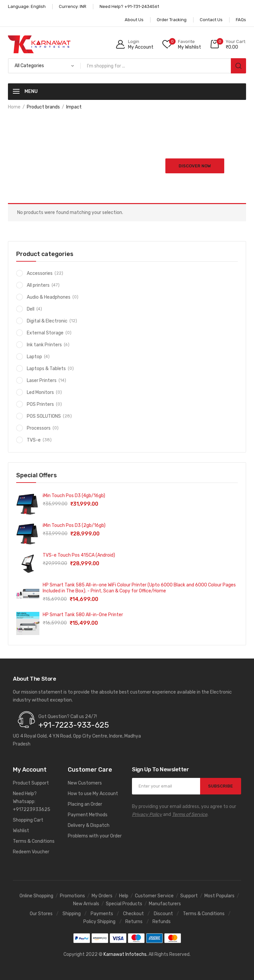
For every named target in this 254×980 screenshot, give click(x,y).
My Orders (102, 896)
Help (124, 896)
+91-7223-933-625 (74, 725)
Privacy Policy (147, 814)
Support (189, 896)
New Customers (85, 783)
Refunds (162, 922)
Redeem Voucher (31, 852)
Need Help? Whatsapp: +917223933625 (32, 802)
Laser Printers (42, 381)
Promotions (72, 896)
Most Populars (219, 896)
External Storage (45, 333)
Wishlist (21, 831)
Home (14, 107)
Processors (39, 428)
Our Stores (41, 914)
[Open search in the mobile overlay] (127, 66)
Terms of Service (190, 814)
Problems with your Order (95, 836)
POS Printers (40, 404)
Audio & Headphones (49, 297)
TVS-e (34, 440)
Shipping (72, 914)
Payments (102, 914)
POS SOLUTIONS (44, 416)
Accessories (40, 273)
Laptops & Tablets (46, 369)
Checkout (133, 914)
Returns (134, 922)
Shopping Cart (28, 820)
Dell (31, 309)
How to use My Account (93, 794)
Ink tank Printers (44, 345)
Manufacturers (165, 904)
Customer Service (154, 896)
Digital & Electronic (47, 321)
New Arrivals (86, 904)
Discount (163, 914)
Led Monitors (40, 392)
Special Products (124, 904)
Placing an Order (85, 804)
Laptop (34, 357)
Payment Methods (88, 815)
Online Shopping (36, 896)
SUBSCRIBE (220, 786)
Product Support (31, 783)
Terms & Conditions (34, 841)
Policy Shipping (99, 922)
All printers (38, 285)
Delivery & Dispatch (89, 825)
